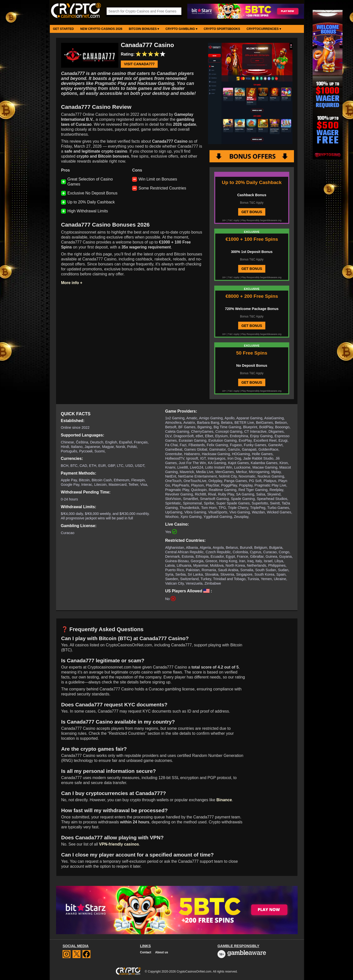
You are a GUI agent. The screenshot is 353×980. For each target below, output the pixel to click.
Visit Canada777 (139, 64)
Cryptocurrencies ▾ (264, 29)
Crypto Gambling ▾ (181, 29)
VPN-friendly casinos (119, 844)
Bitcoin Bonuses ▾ (144, 29)
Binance (224, 800)
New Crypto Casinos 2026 (101, 29)
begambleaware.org (271, 220)
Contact (146, 952)
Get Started (64, 29)
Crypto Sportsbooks (222, 29)
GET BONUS (252, 212)
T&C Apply (234, 220)
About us (162, 952)
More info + (72, 283)
